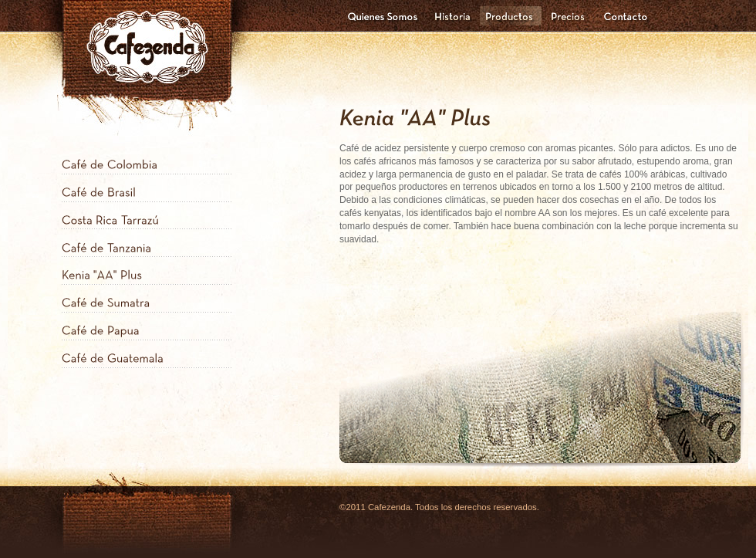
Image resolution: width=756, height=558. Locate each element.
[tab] (147, 161)
